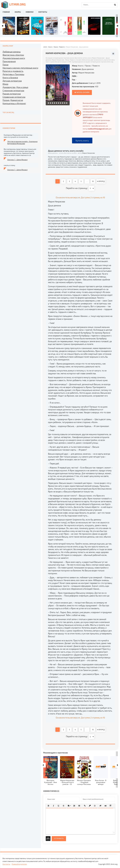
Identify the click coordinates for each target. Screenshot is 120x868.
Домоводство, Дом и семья (15, 87)
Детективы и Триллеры (13, 74)
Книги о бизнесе (10, 78)
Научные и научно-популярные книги (20, 68)
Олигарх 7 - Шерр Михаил (17, 160)
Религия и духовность (13, 71)
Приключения (9, 61)
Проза (88, 66)
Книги (81, 66)
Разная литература (12, 94)
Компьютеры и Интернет (14, 103)
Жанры (18, 12)
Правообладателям (19, 864)
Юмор (5, 84)
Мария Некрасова (86, 73)
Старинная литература (13, 90)
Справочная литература (14, 97)
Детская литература (12, 81)
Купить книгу (82, 141)
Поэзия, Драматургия (13, 100)
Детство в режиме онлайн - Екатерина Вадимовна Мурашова (22, 142)
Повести (96, 66)
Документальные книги (14, 58)
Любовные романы (12, 52)
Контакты (43, 12)
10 (93, 181)
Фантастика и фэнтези (13, 55)
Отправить (59, 838)
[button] (48, 806)
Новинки (30, 12)
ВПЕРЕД (101, 181)
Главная (6, 12)
